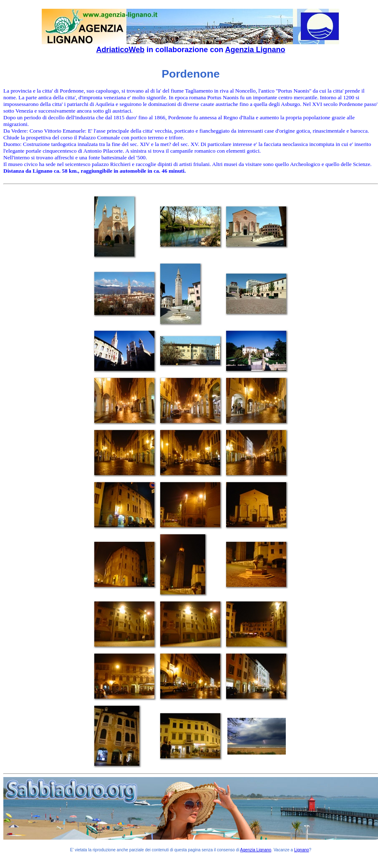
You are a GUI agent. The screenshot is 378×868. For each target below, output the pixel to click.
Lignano (302, 850)
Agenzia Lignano (255, 50)
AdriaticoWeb (120, 50)
